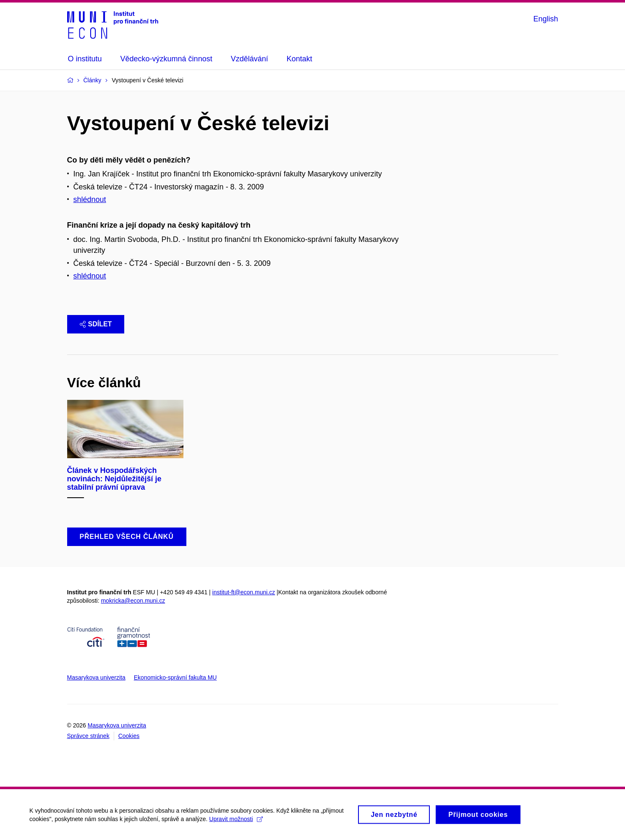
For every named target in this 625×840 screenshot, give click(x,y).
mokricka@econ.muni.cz (133, 601)
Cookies (129, 736)
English (545, 19)
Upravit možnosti (236, 822)
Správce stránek (88, 736)
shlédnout (90, 199)
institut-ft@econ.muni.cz (244, 592)
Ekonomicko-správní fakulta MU (175, 677)
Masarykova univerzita (96, 677)
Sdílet (96, 324)
